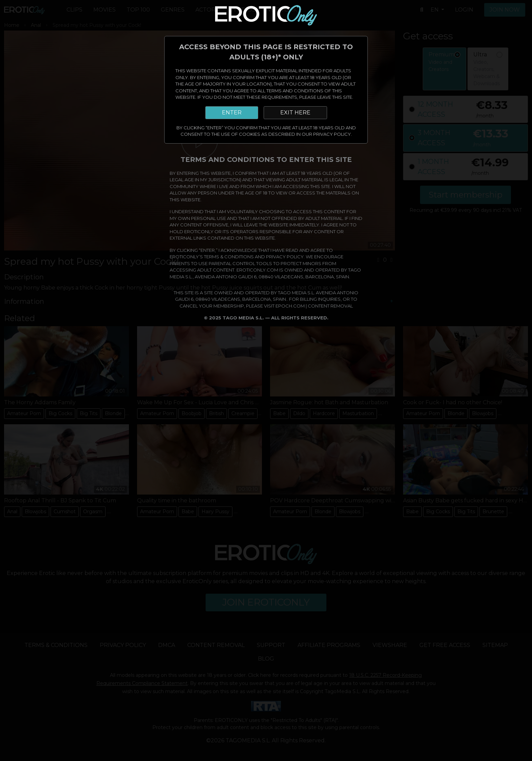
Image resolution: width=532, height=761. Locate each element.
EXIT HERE (295, 113)
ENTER (232, 113)
